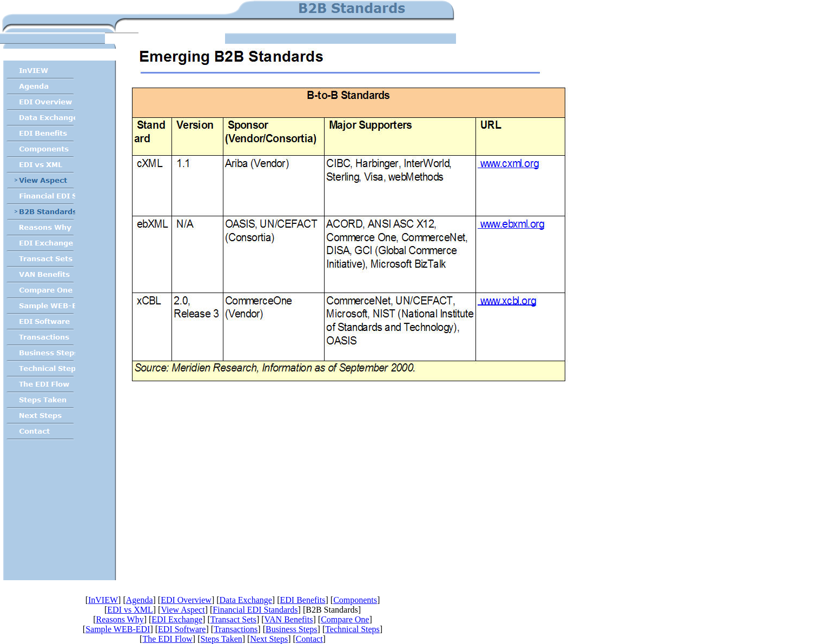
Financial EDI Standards (255, 610)
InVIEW (103, 600)
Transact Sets (233, 619)
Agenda (140, 600)
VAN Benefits (289, 619)
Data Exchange (246, 600)
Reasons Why (120, 619)
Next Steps (269, 639)
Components (355, 600)
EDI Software (182, 629)
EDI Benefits (302, 600)
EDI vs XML (130, 610)
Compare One (345, 619)
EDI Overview (186, 600)
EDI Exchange (177, 619)
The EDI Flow (167, 639)
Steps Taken (221, 639)
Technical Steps (352, 629)
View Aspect (183, 610)
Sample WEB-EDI (118, 629)
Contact (309, 639)
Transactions (236, 629)
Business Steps (292, 629)
